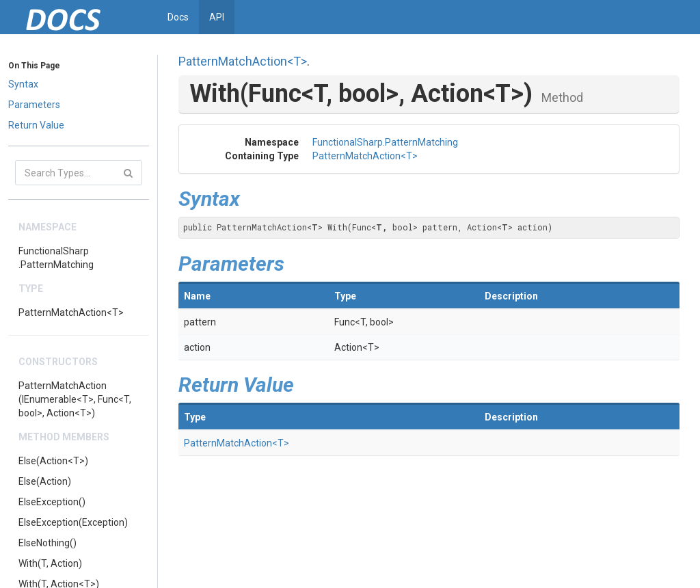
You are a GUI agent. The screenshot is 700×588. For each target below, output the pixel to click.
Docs (178, 17)
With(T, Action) (50, 563)
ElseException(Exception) (73, 522)
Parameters (34, 105)
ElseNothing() (48, 543)
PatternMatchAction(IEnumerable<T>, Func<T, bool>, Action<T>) (75, 399)
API (217, 17)
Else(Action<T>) (53, 461)
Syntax (23, 84)
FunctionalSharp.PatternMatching (56, 258)
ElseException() (52, 502)
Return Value (36, 125)
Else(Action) (45, 481)
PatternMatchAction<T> (71, 312)
